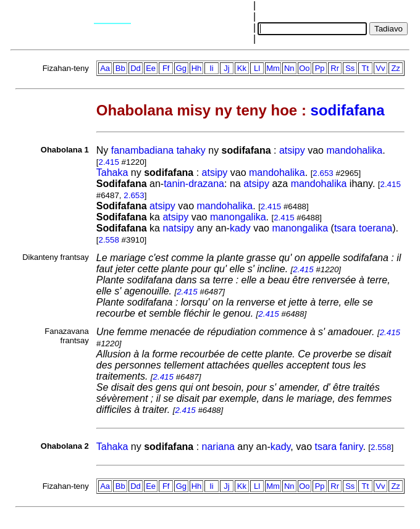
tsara (345, 228)
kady (240, 228)
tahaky (191, 150)
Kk (242, 68)
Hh (197, 68)
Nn (289, 68)
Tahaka (112, 173)
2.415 (109, 162)
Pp (320, 68)
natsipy (178, 228)
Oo (304, 68)
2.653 (323, 173)
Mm (273, 68)
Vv (380, 68)
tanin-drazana (194, 184)
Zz (395, 68)
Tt (366, 68)
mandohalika (354, 150)
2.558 (109, 240)
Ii (212, 68)
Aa (105, 68)
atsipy (292, 150)
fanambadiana (142, 150)
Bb (120, 68)
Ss (350, 68)
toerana (376, 228)
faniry (351, 447)
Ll (257, 68)
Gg (181, 68)
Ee (151, 68)
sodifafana (348, 110)
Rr (335, 68)
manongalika (238, 217)
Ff (166, 68)
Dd (136, 68)
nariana (218, 447)
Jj (226, 68)
